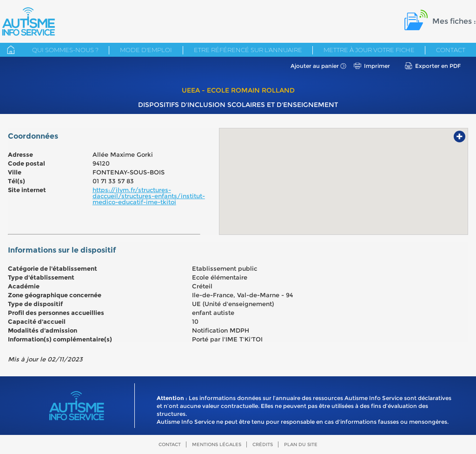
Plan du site (301, 444)
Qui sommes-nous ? (65, 50)
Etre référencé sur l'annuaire (248, 50)
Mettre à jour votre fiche (369, 50)
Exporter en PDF (438, 66)
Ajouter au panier (315, 66)
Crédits (263, 444)
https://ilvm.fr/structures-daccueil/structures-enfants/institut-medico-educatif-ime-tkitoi (149, 196)
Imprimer (377, 66)
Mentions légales (217, 444)
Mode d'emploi (146, 50)
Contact (451, 50)
